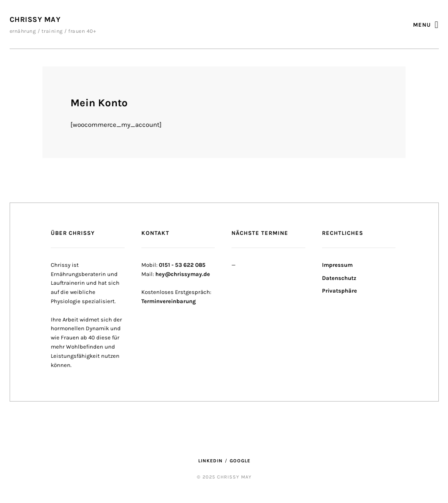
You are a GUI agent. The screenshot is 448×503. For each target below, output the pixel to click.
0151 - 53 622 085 (182, 265)
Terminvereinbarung (169, 301)
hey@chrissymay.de (183, 274)
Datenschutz (339, 278)
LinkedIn (210, 461)
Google (240, 461)
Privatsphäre (339, 291)
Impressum (337, 265)
